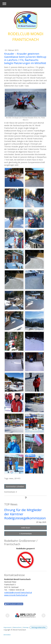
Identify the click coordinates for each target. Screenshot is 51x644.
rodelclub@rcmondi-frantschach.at (18, 592)
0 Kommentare (26, 534)
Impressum (7, 627)
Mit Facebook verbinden (14, 604)
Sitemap (26, 627)
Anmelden (7, 635)
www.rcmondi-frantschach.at (16, 595)
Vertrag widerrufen (39, 627)
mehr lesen (26, 528)
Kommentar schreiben (15, 486)
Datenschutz (17, 627)
